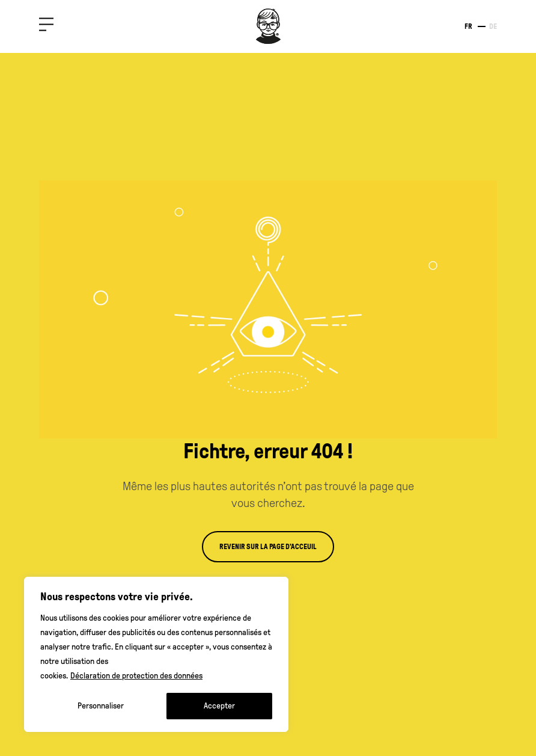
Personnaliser (101, 706)
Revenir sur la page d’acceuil (268, 547)
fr (468, 26)
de (493, 26)
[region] (156, 654)
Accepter (219, 706)
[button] (46, 27)
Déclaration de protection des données (136, 676)
